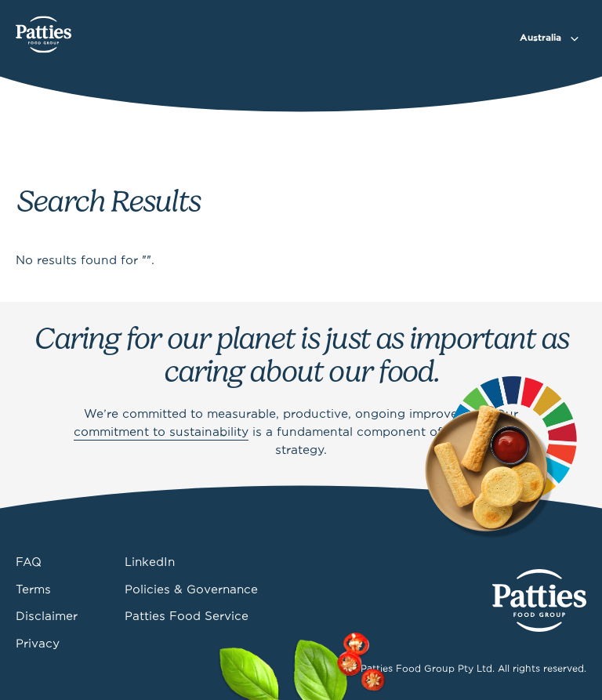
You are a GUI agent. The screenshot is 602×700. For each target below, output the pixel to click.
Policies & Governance (191, 590)
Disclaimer (47, 617)
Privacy (38, 644)
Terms (33, 590)
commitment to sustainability (161, 433)
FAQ (29, 563)
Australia (540, 38)
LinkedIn (150, 563)
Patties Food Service (187, 617)
